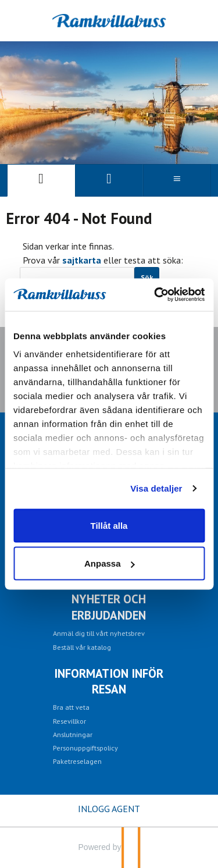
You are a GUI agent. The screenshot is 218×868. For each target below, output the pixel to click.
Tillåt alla (109, 525)
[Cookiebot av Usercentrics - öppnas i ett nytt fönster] (155, 295)
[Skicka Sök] (147, 277)
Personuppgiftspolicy (85, 748)
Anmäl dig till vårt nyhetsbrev (99, 633)
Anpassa (110, 563)
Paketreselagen (77, 761)
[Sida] (41, 180)
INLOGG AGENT (109, 809)
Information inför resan (109, 682)
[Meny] (177, 180)
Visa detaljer (156, 488)
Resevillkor (69, 721)
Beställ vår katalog (82, 647)
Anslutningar (73, 734)
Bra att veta (71, 707)
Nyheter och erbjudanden (109, 607)
